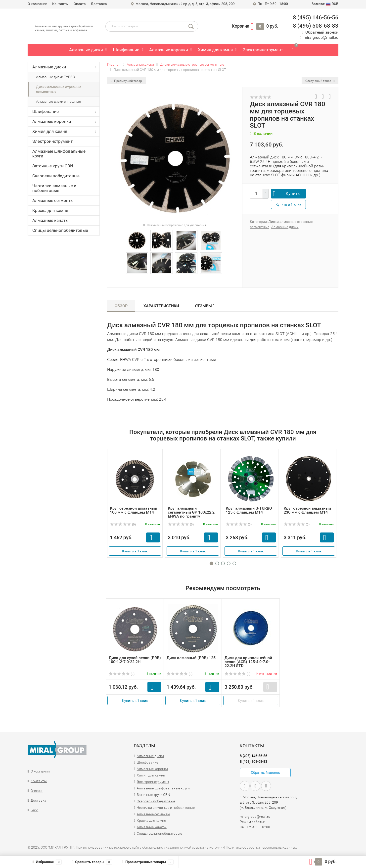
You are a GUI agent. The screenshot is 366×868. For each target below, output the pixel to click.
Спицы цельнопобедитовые (60, 230)
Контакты (60, 4)
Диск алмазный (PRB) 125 (191, 658)
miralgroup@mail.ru (321, 37)
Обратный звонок (322, 32)
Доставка (99, 4)
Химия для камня (215, 50)
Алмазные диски (86, 50)
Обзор (121, 306)
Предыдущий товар (126, 81)
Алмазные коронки (169, 50)
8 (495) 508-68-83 (316, 26)
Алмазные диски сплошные (58, 101)
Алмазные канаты (50, 220)
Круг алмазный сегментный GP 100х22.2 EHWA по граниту (191, 512)
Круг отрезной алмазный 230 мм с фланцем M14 (307, 510)
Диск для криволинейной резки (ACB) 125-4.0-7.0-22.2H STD (248, 662)
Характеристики (161, 306)
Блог (34, 810)
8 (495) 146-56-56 (316, 18)
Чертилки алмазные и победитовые (54, 188)
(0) (123, 525)
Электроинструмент (263, 50)
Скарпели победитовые (56, 176)
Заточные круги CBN (53, 166)
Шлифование (126, 50)
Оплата (80, 4)
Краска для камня (50, 210)
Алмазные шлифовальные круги (59, 154)
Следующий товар (320, 81)
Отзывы (205, 305)
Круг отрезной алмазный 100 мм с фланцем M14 (134, 510)
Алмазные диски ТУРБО (55, 77)
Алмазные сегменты (53, 200)
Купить (293, 193)
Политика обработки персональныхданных (261, 847)
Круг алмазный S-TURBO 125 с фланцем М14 (249, 510)
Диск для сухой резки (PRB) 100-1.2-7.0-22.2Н (135, 660)
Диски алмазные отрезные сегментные (59, 89)
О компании (37, 4)
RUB (325, 4)
